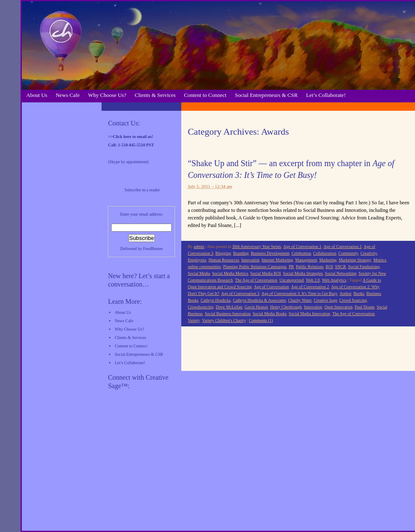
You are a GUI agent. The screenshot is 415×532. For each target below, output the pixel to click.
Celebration (301, 253)
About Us (37, 95)
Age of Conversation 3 (240, 293)
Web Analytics (334, 280)
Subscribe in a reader (142, 190)
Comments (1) (261, 320)
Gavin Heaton (256, 307)
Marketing (328, 260)
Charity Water (300, 300)
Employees (197, 260)
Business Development (270, 253)
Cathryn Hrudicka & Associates (260, 300)
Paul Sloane (365, 307)
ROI (329, 267)
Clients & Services (155, 95)
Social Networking (341, 273)
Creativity (369, 253)
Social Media (199, 273)
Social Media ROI (266, 273)
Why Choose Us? (107, 95)
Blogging (223, 253)
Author (345, 293)
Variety (194, 320)
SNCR (340, 267)
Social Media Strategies (303, 273)
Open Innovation (339, 307)
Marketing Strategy (355, 260)
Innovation (250, 260)
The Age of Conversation (256, 280)
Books (359, 293)
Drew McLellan (229, 307)
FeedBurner (153, 249)
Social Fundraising (364, 267)
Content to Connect (205, 95)
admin (199, 246)
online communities (204, 267)
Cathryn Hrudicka (216, 300)
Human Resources (224, 260)
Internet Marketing (277, 260)
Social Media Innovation (309, 314)
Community (348, 253)
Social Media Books (270, 314)
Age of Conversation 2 (343, 246)
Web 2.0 (313, 280)
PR (291, 267)
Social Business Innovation (228, 314)
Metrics (380, 260)
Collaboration (325, 253)
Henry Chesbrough (286, 307)
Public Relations (310, 267)
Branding (241, 253)
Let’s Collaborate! (326, 95)
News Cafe (68, 95)
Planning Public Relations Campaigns (255, 267)
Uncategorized (292, 280)
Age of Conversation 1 (302, 246)
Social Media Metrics (230, 273)
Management (306, 260)
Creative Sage (326, 300)
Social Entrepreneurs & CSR (266, 95)
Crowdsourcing (201, 307)
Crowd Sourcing (353, 300)
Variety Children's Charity (224, 320)
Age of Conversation (271, 287)
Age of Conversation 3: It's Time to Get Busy (299, 293)
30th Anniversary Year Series (257, 246)
